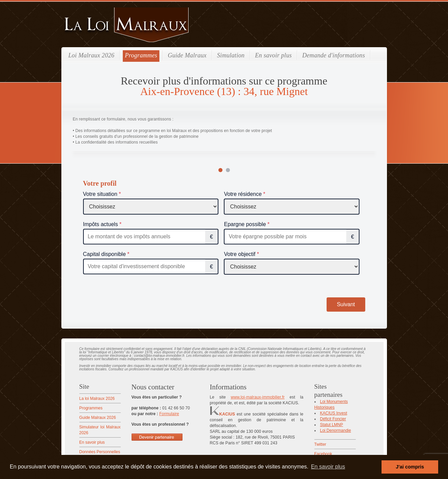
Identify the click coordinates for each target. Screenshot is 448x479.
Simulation (231, 55)
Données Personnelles (100, 452)
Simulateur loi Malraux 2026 (100, 430)
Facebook (323, 454)
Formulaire (169, 414)
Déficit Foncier (333, 419)
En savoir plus (273, 55)
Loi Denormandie (336, 430)
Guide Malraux (187, 55)
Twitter (320, 444)
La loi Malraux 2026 (97, 399)
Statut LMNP (332, 425)
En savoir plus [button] (328, 467)
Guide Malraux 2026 (98, 418)
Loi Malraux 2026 (92, 55)
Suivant (346, 304)
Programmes (141, 55)
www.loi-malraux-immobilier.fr (258, 397)
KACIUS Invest (334, 413)
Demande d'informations (334, 55)
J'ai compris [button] (410, 467)
